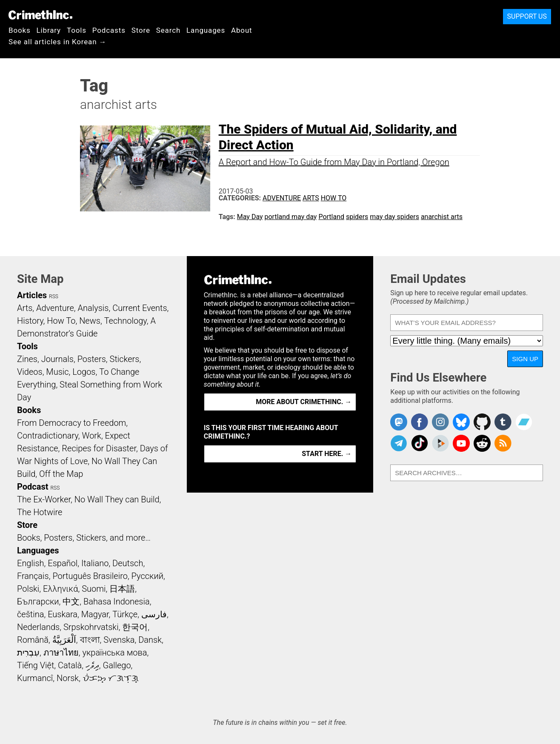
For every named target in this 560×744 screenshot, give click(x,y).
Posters (92, 359)
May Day (250, 217)
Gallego (117, 665)
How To (334, 198)
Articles (32, 295)
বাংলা (90, 640)
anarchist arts (442, 217)
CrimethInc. (40, 15)
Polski (28, 589)
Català (70, 665)
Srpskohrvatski (91, 627)
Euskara (63, 614)
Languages (206, 30)
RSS (54, 296)
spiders (357, 217)
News (90, 321)
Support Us (527, 16)
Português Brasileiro (90, 576)
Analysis (93, 308)
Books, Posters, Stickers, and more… (84, 538)
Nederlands (38, 627)
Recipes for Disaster (99, 448)
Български (38, 601)
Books (20, 30)
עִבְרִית (28, 653)
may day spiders (394, 217)
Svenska (119, 640)
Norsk (68, 678)
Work (92, 436)
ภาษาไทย (61, 653)
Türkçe (125, 614)
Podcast (33, 487)
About (242, 30)
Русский (147, 576)
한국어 (135, 627)
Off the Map (61, 474)
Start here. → (327, 454)
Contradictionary (48, 436)
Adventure (282, 198)
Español (63, 563)
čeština (30, 614)
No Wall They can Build (117, 499)
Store (141, 30)
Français (33, 576)
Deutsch (128, 563)
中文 (71, 601)
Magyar (95, 614)
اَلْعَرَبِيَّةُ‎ (64, 640)
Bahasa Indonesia (117, 601)
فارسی (154, 614)
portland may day (291, 217)
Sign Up (525, 359)
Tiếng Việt (36, 665)
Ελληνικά (60, 589)
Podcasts (109, 30)
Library (49, 30)
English (31, 563)
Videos (30, 372)
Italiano (95, 563)
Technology (126, 321)
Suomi (94, 589)
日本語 (122, 589)
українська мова (114, 653)
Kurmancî (35, 678)
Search (168, 30)
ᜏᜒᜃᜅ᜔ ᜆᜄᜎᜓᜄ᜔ (111, 678)
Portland (331, 217)
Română (33, 640)
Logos (84, 372)
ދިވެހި (92, 665)
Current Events (140, 308)
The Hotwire (40, 512)
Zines (27, 359)
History (30, 321)
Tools (77, 30)
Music (57, 372)
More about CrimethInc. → (304, 402)
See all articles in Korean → (57, 42)
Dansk (150, 640)
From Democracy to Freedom (71, 423)
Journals (57, 359)
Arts (311, 198)
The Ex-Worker (44, 499)
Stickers (125, 359)
